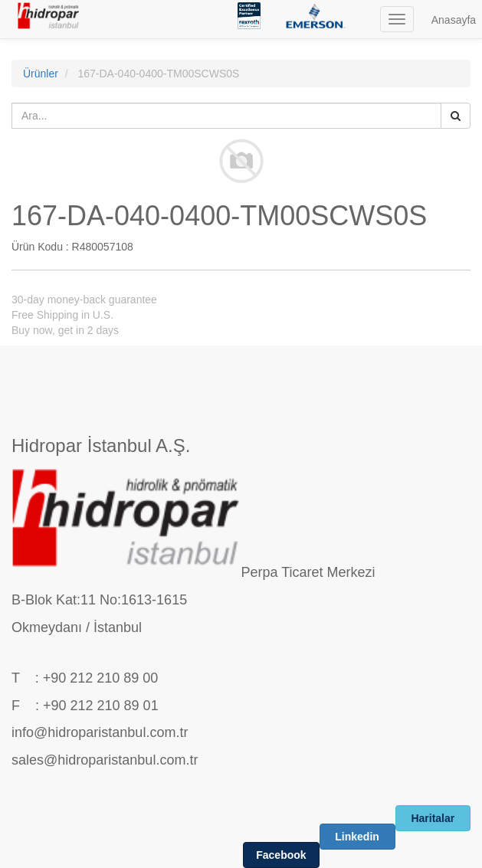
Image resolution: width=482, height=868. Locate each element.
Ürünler (41, 74)
